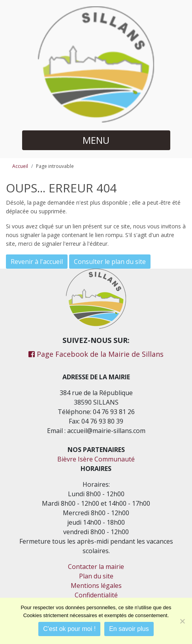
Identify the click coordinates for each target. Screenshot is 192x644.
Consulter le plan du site (110, 262)
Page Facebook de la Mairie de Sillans (96, 354)
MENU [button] (96, 140)
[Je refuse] (182, 621)
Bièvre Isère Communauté (96, 459)
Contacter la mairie (96, 567)
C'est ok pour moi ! (69, 629)
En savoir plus (129, 629)
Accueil (20, 166)
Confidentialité (96, 595)
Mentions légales (96, 586)
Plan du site (96, 576)
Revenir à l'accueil (37, 262)
